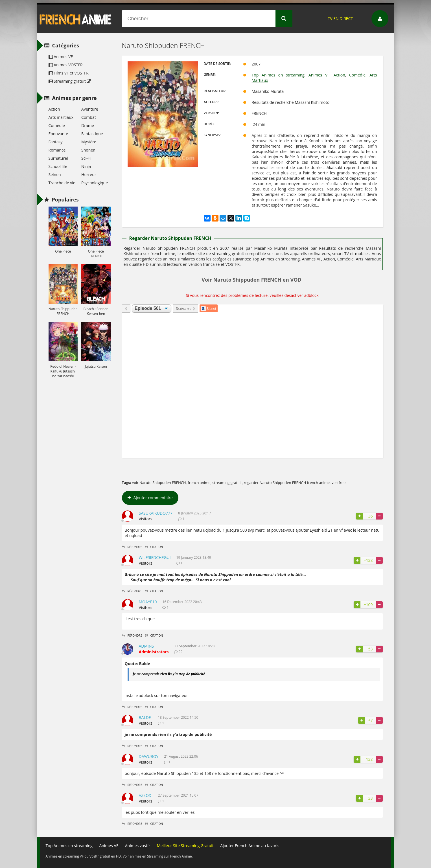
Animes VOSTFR (66, 65)
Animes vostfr (138, 846)
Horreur (89, 175)
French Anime (76, 19)
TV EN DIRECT (340, 18)
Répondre (132, 547)
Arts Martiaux (368, 259)
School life (58, 166)
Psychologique (95, 183)
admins (146, 646)
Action (339, 75)
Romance (57, 150)
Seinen (55, 175)
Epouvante (58, 134)
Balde (145, 717)
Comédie (357, 75)
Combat (89, 117)
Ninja (86, 166)
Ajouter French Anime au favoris (250, 846)
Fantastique (92, 134)
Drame (87, 125)
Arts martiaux (61, 117)
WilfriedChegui (155, 557)
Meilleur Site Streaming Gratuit (185, 846)
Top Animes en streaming (278, 75)
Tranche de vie (62, 183)
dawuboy (149, 756)
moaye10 (148, 602)
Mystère (89, 142)
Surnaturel (58, 158)
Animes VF (319, 75)
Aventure (90, 109)
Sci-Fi (86, 158)
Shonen (88, 150)
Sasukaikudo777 (156, 513)
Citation (154, 547)
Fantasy (56, 142)
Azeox (145, 795)
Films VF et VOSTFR (69, 73)
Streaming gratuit (70, 81)
